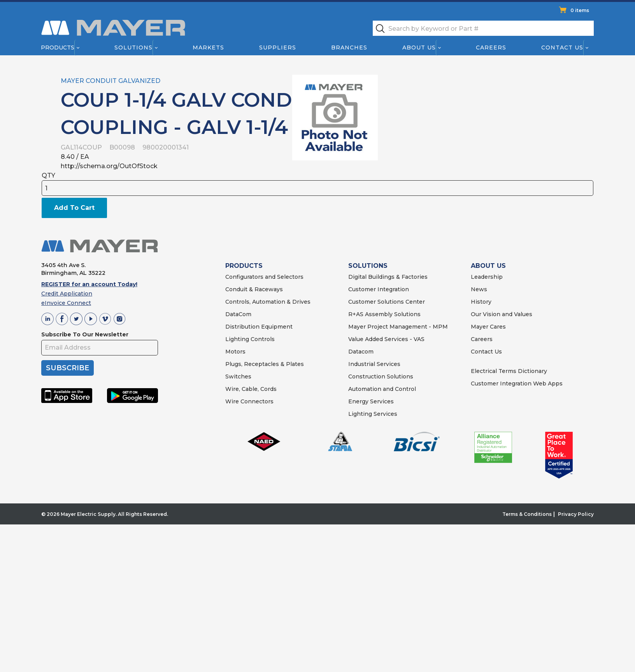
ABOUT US (488, 266)
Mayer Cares (488, 327)
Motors (235, 352)
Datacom (361, 352)
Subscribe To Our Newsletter (85, 334)
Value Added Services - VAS (386, 339)
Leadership (487, 277)
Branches (349, 47)
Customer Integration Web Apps (517, 383)
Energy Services (371, 401)
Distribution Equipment (259, 327)
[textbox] (483, 28)
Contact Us (563, 47)
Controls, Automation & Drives (268, 302)
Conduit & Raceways (254, 289)
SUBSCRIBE (68, 368)
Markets (208, 47)
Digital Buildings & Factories (388, 277)
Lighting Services (373, 414)
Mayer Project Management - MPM (398, 327)
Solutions (133, 47)
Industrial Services (374, 364)
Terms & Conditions (527, 514)
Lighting (237, 339)
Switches (238, 376)
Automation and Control (382, 389)
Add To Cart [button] (74, 208)
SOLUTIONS (368, 266)
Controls (262, 339)
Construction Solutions (381, 376)
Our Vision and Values (502, 314)
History (481, 302)
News (479, 289)
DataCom (238, 314)
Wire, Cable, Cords (251, 389)
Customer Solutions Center (387, 302)
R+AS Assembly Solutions (384, 314)
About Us (419, 47)
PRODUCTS (244, 266)
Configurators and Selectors (264, 277)
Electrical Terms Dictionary (509, 371)
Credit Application (67, 294)
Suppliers (278, 47)
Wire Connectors (249, 401)
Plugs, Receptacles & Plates (265, 364)
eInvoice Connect (66, 303)
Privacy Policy (576, 514)
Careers (491, 47)
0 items (580, 10)
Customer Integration (379, 289)
